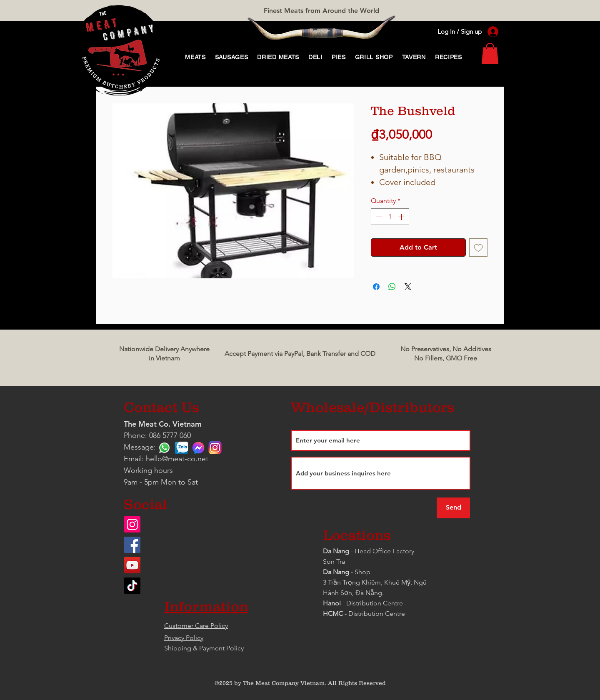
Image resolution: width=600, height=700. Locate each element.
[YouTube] (132, 565)
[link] (490, 53)
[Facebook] (132, 545)
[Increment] (402, 217)
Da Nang (337, 551)
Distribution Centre (377, 614)
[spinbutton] (390, 217)
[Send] (453, 508)
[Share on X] (408, 287)
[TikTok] (132, 586)
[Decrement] (378, 217)
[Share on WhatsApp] (392, 287)
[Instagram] (132, 524)
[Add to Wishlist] (478, 247)
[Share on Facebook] (376, 287)
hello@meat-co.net (177, 459)
